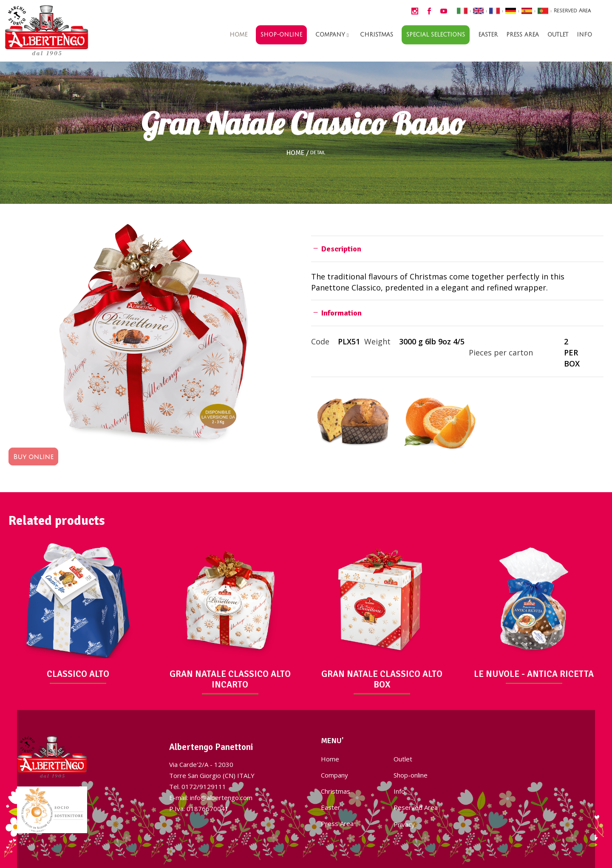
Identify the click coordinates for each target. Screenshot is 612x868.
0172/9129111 (204, 786)
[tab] (457, 249)
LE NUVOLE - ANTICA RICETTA (534, 674)
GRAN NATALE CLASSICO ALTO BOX (382, 679)
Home (296, 153)
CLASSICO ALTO (78, 674)
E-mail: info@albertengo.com (211, 798)
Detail (318, 153)
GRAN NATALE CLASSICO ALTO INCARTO (230, 679)
